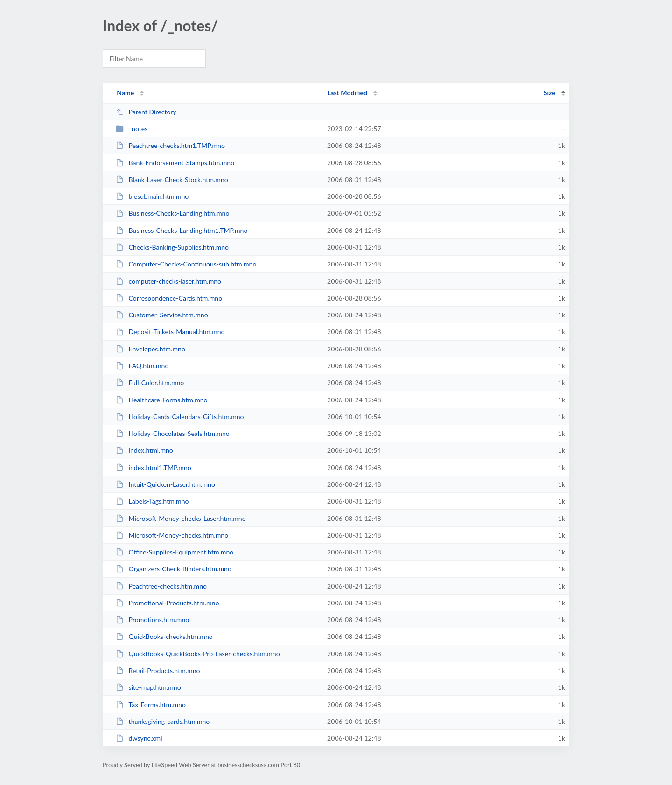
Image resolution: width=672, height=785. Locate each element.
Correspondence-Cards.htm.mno (169, 298)
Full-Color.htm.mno (150, 382)
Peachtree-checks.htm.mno (161, 586)
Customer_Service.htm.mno (162, 315)
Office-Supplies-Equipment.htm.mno (175, 552)
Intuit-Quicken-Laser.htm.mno (165, 484)
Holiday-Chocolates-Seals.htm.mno (173, 433)
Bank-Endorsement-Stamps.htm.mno (175, 163)
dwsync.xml (139, 738)
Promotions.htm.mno (152, 620)
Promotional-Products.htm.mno (167, 603)
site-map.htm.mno (148, 687)
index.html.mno (144, 450)
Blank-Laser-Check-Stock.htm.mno (172, 179)
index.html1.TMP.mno (154, 467)
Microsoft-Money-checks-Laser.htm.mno (181, 518)
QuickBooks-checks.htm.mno (164, 636)
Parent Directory (146, 112)
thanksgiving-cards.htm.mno (163, 721)
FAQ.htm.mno (142, 366)
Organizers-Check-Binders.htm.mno (174, 569)
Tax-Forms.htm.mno (151, 704)
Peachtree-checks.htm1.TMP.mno (170, 145)
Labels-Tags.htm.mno (152, 501)
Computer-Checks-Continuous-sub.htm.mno (186, 264)
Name (125, 93)
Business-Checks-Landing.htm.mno (172, 213)
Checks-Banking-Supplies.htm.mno (172, 247)
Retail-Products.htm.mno (158, 670)
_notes (132, 129)
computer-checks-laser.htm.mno (168, 281)
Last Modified (347, 93)
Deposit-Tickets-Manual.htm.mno (170, 332)
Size (549, 93)
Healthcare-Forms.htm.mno (161, 400)
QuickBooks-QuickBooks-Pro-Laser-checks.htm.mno (198, 654)
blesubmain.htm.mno (152, 196)
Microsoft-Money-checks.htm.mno (172, 535)
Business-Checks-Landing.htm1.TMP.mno (182, 230)
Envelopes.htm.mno (150, 349)
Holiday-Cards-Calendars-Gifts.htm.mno (180, 417)
